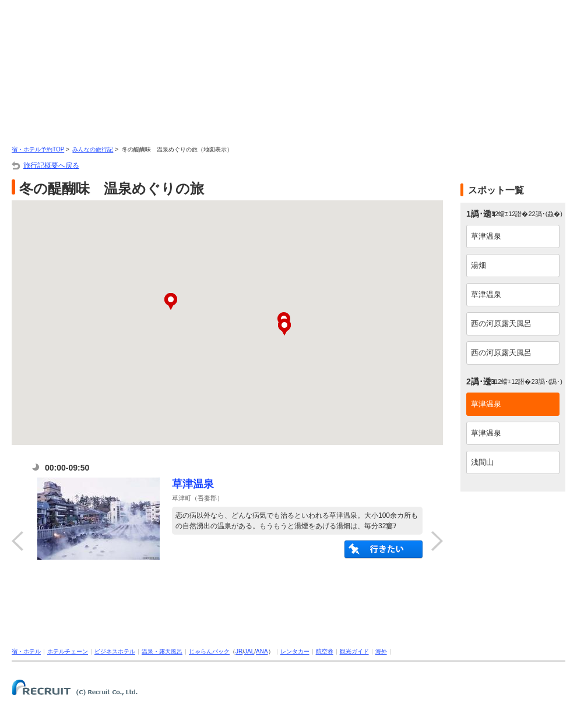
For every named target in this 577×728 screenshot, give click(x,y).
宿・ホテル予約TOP (38, 149)
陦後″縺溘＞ (384, 549)
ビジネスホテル (115, 651)
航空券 (325, 651)
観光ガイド (354, 651)
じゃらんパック (209, 651)
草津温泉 (193, 484)
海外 (381, 651)
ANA (262, 651)
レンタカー (295, 651)
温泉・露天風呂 (162, 651)
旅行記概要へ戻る (51, 165)
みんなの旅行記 (93, 149)
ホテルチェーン (68, 651)
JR (239, 651)
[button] (284, 327)
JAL (249, 651)
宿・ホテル (26, 651)
